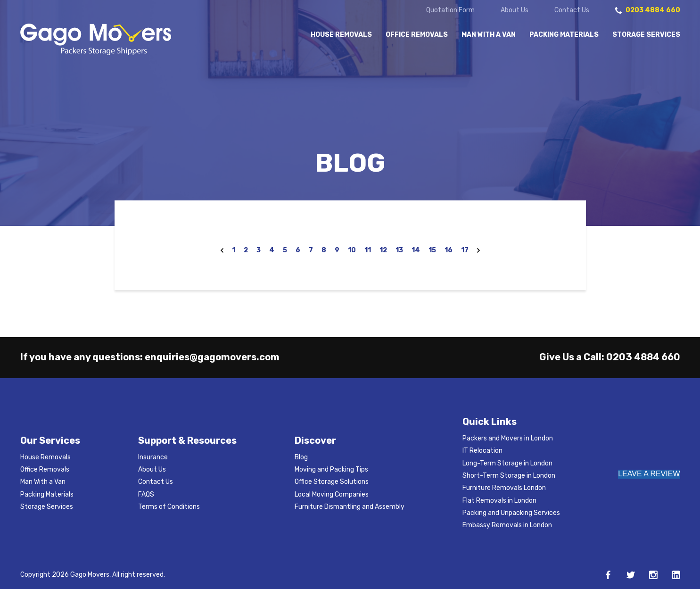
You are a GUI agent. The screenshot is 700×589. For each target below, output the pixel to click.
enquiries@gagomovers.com (212, 357)
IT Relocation (482, 451)
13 (399, 250)
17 (465, 250)
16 (449, 250)
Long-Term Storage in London (507, 463)
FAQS (146, 494)
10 (352, 250)
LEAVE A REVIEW (649, 474)
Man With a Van (489, 35)
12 (383, 250)
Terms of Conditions (169, 507)
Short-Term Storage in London (509, 476)
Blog (301, 457)
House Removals (341, 35)
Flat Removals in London (499, 501)
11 (368, 250)
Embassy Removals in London (507, 525)
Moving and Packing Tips (331, 469)
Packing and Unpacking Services (511, 513)
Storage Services (646, 35)
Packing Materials (564, 35)
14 (416, 250)
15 (432, 250)
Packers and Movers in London (508, 438)
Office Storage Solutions (332, 482)
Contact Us (572, 10)
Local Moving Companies (332, 494)
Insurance (153, 457)
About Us (515, 10)
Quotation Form (450, 10)
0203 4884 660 (643, 357)
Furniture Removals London (504, 488)
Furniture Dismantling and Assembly (350, 507)
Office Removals (417, 35)
